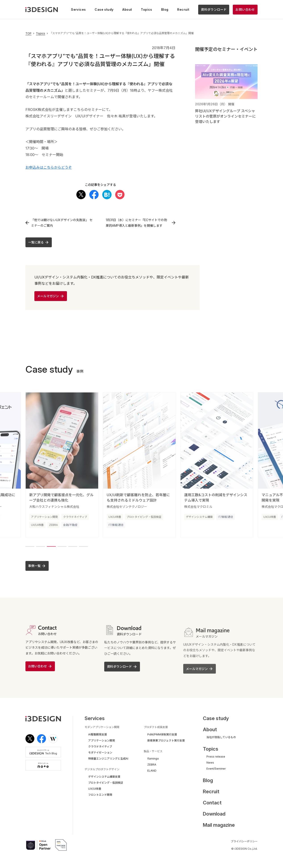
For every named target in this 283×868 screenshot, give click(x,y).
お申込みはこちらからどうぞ (49, 167)
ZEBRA (53, 528)
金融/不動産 (70, 528)
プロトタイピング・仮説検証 (144, 520)
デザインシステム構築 (199, 520)
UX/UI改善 (37, 528)
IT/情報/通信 (116, 528)
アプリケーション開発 (44, 520)
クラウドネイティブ (75, 520)
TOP (28, 33)
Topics (41, 33)
